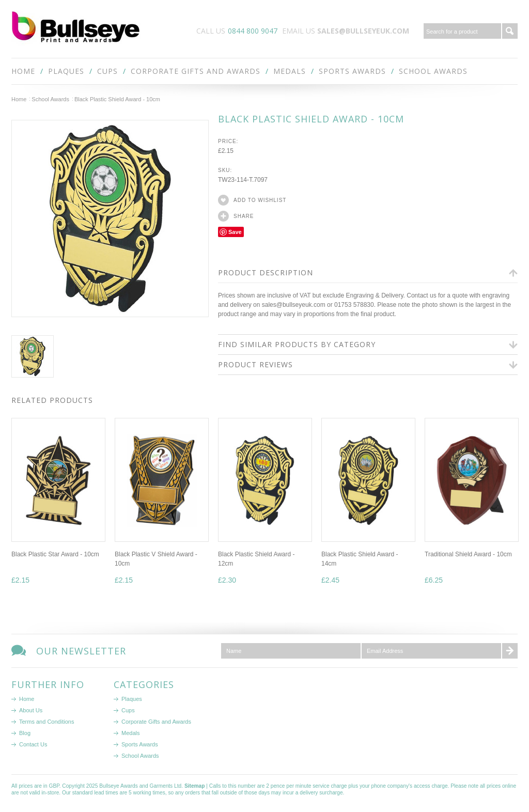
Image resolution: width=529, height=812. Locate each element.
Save (235, 232)
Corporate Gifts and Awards (196, 71)
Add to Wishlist (260, 200)
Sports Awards (352, 71)
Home (19, 99)
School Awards (433, 71)
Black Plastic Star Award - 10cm (55, 554)
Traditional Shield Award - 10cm (468, 554)
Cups (107, 71)
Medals (290, 71)
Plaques (66, 71)
